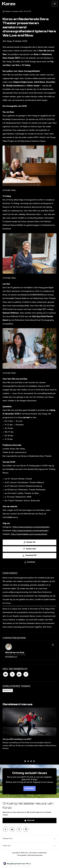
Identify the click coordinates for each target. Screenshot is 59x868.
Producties (8, 690)
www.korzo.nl (21, 453)
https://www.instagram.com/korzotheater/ (31, 527)
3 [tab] (31, 763)
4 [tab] (34, 763)
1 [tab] (25, 763)
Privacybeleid (22, 855)
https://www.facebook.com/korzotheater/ (30, 531)
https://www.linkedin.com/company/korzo (29, 535)
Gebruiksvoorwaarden (35, 855)
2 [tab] (28, 763)
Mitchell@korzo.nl (11, 657)
